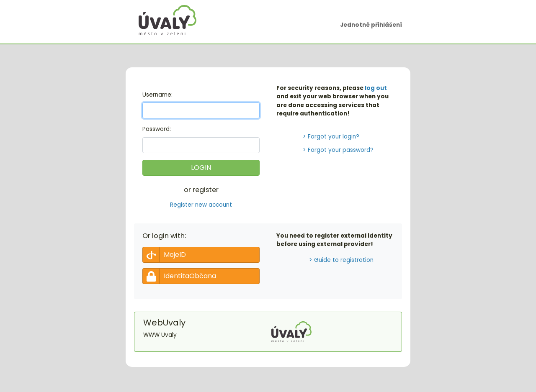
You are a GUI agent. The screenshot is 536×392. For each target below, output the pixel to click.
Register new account (201, 205)
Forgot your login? (334, 137)
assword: (157, 129)
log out (376, 88)
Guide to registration (344, 260)
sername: (157, 95)
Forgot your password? (341, 150)
